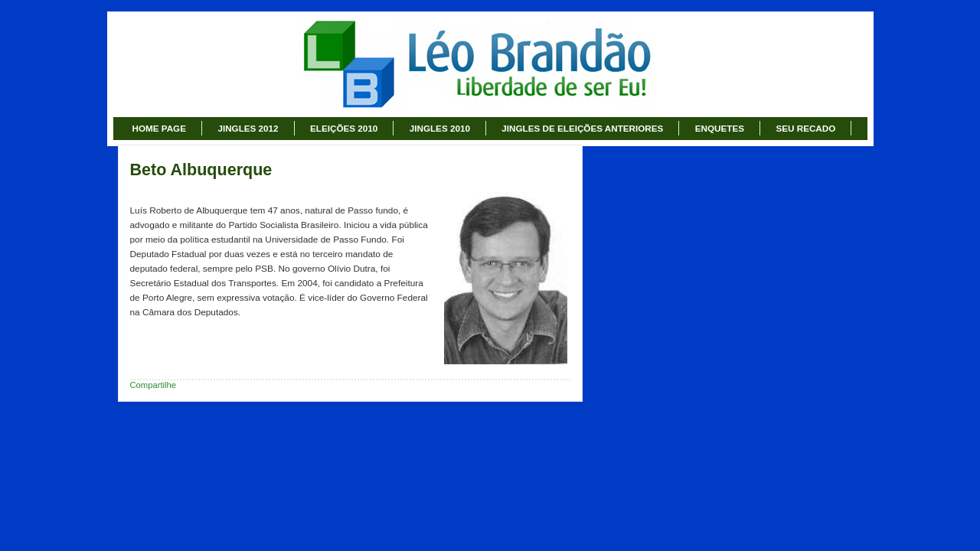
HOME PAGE (159, 128)
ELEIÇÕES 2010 (344, 128)
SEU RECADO (805, 128)
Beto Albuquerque (201, 170)
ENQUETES (720, 128)
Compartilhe (154, 385)
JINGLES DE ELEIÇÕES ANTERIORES (582, 128)
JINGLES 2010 (440, 128)
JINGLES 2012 (248, 128)
